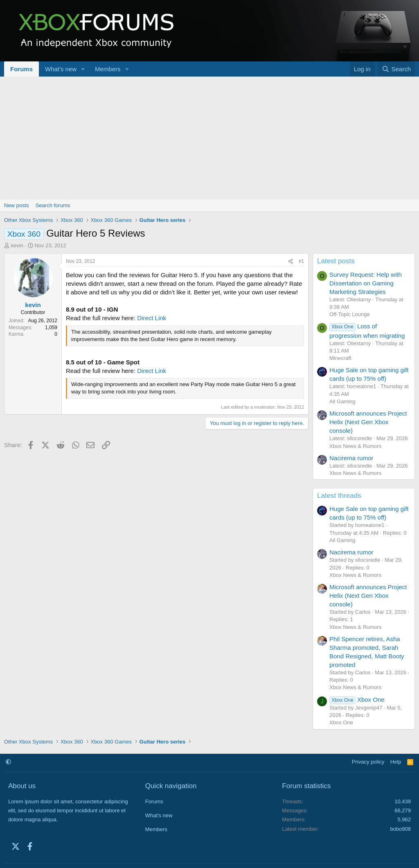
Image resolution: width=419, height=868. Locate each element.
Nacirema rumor (351, 458)
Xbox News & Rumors (355, 446)
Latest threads (339, 496)
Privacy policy (368, 762)
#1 (301, 261)
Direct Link (152, 318)
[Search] (396, 69)
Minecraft (340, 358)
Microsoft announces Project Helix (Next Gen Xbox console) (368, 422)
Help (396, 762)
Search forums (53, 205)
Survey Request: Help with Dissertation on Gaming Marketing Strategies (366, 283)
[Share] (291, 261)
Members (108, 69)
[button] (83, 69)
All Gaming (342, 401)
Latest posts (336, 261)
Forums (21, 69)
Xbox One (357, 700)
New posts (17, 205)
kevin (17, 245)
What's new (61, 69)
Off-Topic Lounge (350, 314)
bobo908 (400, 829)
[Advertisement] (209, 138)
